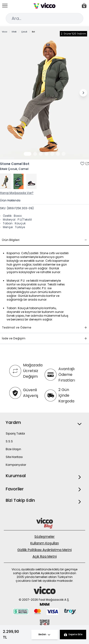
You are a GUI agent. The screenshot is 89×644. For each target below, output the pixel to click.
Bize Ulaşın (13, 449)
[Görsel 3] (41, 154)
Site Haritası (14, 457)
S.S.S (9, 441)
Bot (33, 32)
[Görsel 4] (47, 154)
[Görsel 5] (52, 154)
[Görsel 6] (58, 154)
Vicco (5, 32)
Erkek (14, 32)
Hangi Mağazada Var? (17, 193)
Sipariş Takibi (15, 433)
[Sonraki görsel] (83, 93)
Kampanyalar (16, 465)
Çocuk (24, 32)
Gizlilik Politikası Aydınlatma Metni (44, 550)
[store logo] (44, 6)
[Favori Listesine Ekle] (82, 164)
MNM (45, 604)
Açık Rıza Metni (45, 556)
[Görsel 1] (28, 154)
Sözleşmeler (44, 537)
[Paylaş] (87, 164)
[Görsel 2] (35, 154)
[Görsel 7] (64, 154)
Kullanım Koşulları (45, 543)
